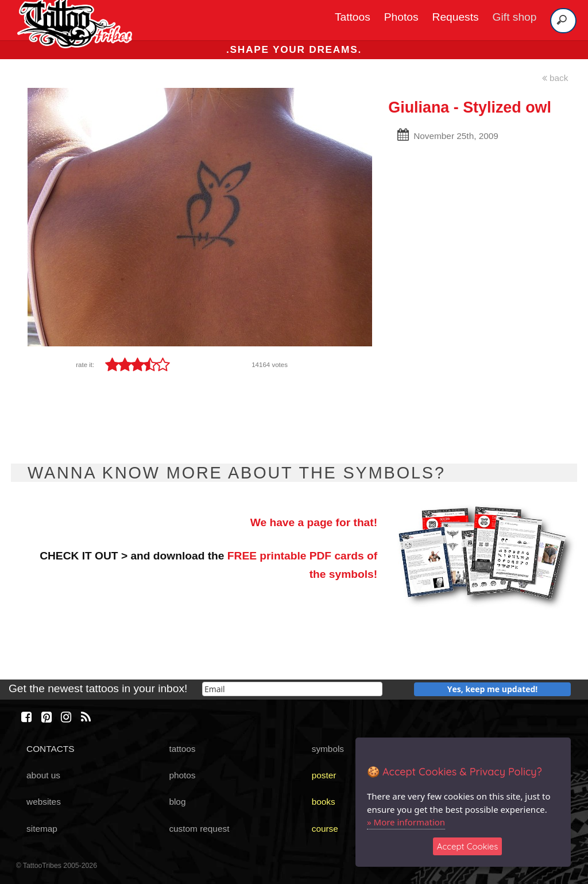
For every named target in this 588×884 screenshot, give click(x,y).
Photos (401, 17)
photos (182, 775)
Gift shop (515, 17)
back (555, 78)
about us (43, 775)
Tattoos (353, 17)
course (325, 829)
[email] (292, 689)
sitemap (42, 829)
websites (44, 802)
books (324, 802)
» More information (406, 822)
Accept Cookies (468, 846)
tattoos (182, 749)
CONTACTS (50, 749)
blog (177, 802)
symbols (328, 749)
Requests (456, 17)
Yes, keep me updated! (493, 689)
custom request (199, 829)
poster (324, 775)
